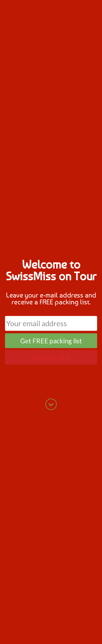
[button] (51, 270)
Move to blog (51, 357)
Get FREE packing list (51, 341)
